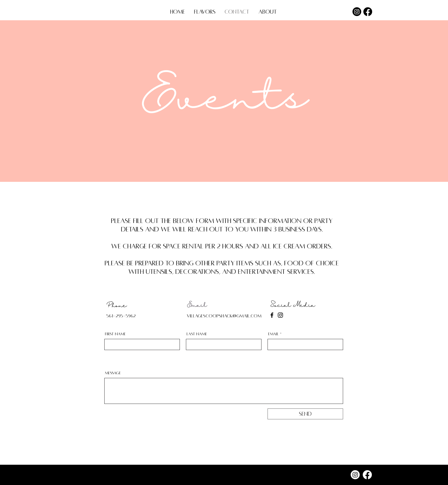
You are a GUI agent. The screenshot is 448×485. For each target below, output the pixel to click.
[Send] (305, 414)
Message (113, 373)
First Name (115, 334)
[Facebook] (368, 12)
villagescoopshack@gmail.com (224, 316)
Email (273, 334)
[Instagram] (357, 12)
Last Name (197, 334)
